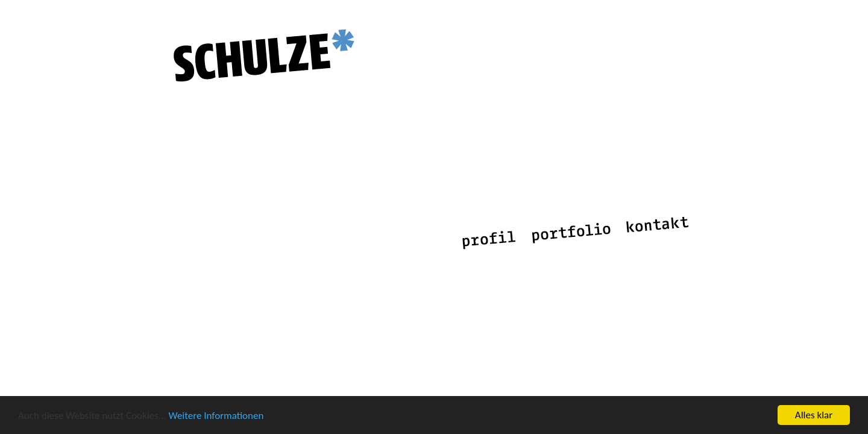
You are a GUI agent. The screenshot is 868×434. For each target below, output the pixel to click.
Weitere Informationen (216, 416)
